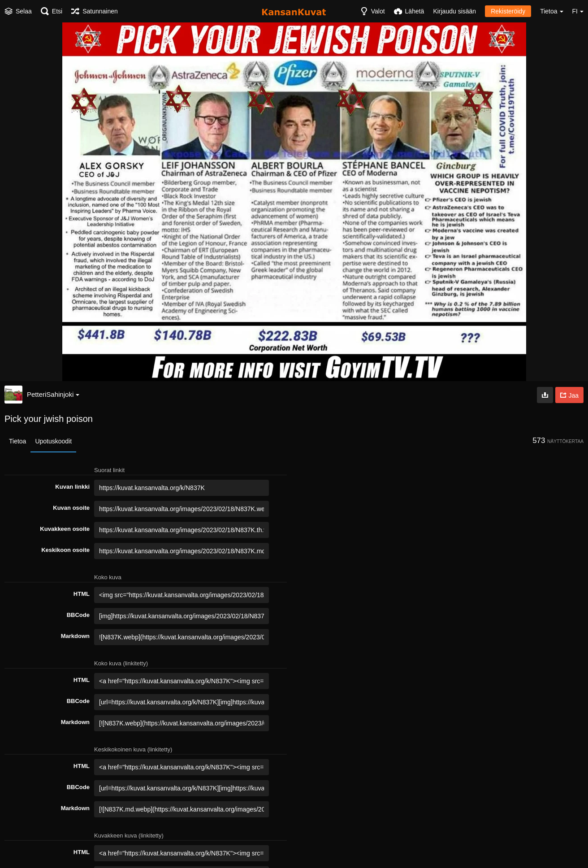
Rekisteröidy (508, 11)
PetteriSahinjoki (53, 394)
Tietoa (17, 441)
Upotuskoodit (53, 441)
